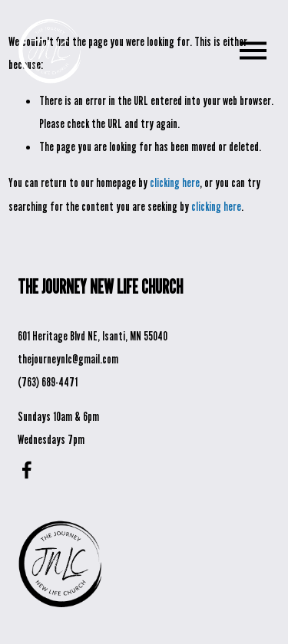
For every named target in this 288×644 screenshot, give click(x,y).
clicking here (175, 182)
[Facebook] (27, 470)
